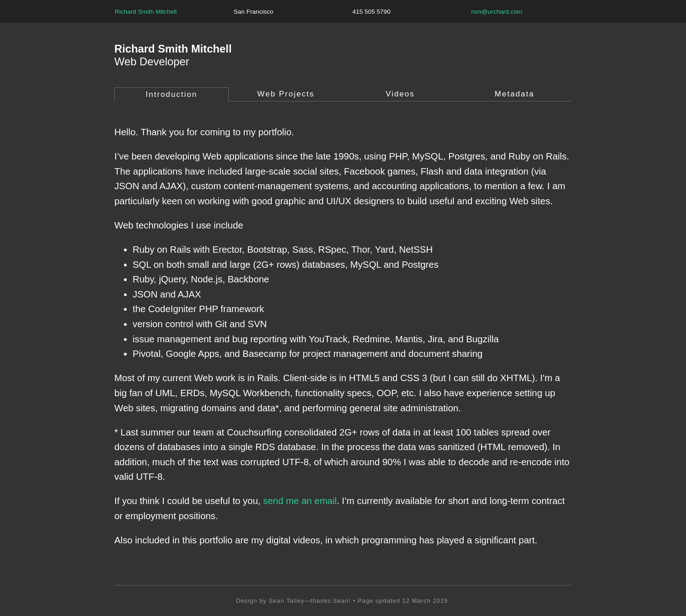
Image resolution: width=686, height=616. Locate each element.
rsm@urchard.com (497, 12)
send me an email (300, 501)
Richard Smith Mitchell (146, 12)
